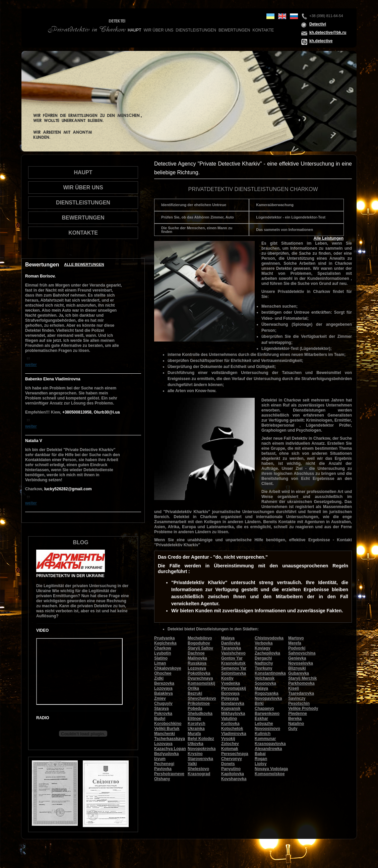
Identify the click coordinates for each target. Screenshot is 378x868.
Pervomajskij (234, 688)
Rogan (261, 759)
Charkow (163, 648)
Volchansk (265, 678)
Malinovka (197, 658)
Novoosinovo (267, 729)
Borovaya (230, 693)
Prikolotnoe (199, 703)
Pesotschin (299, 703)
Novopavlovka (268, 698)
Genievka (297, 658)
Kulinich (263, 734)
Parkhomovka (301, 683)
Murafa (194, 734)
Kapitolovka (233, 774)
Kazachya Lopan (170, 749)
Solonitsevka (234, 673)
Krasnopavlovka (270, 744)
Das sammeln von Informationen (285, 230)
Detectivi (318, 24)
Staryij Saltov (200, 648)
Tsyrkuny (263, 668)
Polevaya (230, 698)
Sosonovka (265, 683)
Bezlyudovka (166, 754)
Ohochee (163, 673)
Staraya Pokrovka (163, 711)
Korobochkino (168, 724)
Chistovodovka (269, 638)
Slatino (161, 658)
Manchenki (165, 734)
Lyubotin (163, 653)
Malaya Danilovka (231, 641)
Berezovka (164, 683)
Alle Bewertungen (84, 264)
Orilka (193, 688)
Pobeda (195, 708)
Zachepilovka (267, 653)
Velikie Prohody (303, 708)
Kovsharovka (234, 779)
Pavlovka (163, 769)
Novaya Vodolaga (271, 769)
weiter (31, 365)
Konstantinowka (270, 673)
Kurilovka (230, 724)
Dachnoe (196, 653)
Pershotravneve (169, 774)
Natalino (296, 724)
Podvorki (297, 648)
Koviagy (263, 648)
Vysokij (228, 739)
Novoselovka (301, 663)
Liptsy (261, 764)
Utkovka (196, 744)
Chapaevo (264, 708)
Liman (160, 663)
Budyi (160, 719)
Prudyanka (164, 638)
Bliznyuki (297, 668)
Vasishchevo (233, 653)
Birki (259, 703)
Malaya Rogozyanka (267, 691)
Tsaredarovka (301, 693)
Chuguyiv (163, 703)
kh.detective (321, 41)
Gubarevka (299, 673)
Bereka (295, 719)
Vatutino (229, 719)
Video (42, 630)
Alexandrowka (268, 749)
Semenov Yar (234, 668)
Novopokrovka (202, 749)
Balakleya (163, 693)
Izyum (160, 759)
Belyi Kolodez (201, 739)
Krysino (195, 754)
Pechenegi (164, 764)
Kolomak (230, 749)
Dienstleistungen (196, 30)
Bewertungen (234, 30)
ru (294, 16)
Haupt (135, 30)
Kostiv (227, 678)
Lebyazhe (264, 724)
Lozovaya (163, 688)
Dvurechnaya (200, 678)
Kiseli (294, 688)
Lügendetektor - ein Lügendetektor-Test (291, 217)
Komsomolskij (201, 683)
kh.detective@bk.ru (328, 33)
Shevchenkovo (202, 698)
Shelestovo (198, 769)
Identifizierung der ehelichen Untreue (194, 205)
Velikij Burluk (167, 729)
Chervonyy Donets (232, 761)
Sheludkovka (200, 714)
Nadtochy (264, 663)
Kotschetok (232, 729)
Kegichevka (165, 643)
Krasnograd (199, 774)
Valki (192, 764)
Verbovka (264, 643)
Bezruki (195, 693)
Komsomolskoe (270, 774)
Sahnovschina (302, 653)
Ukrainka (196, 729)
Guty (293, 729)
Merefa (295, 643)
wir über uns (159, 30)
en (282, 16)
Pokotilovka (199, 673)
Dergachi (263, 658)
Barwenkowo (267, 714)
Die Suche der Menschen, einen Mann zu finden (197, 230)
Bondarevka (233, 703)
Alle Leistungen (329, 238)
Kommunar (265, 739)
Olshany (162, 779)
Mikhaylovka (233, 714)
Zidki (159, 678)
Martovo (296, 638)
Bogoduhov (199, 643)
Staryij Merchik (302, 678)
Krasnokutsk (233, 663)
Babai (260, 754)
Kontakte (263, 30)
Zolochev (230, 744)
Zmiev (160, 698)
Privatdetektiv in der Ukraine (70, 576)
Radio (43, 718)
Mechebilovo (200, 638)
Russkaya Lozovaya (197, 666)
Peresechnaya (235, 754)
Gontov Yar (232, 658)
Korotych (197, 724)
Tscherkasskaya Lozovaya (170, 741)
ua (270, 16)
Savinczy (297, 698)
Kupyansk (231, 708)
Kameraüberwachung (275, 205)
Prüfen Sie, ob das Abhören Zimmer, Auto (198, 217)
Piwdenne (298, 714)
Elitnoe (194, 719)
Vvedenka (231, 683)
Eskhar (261, 719)
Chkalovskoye (168, 668)
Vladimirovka (234, 734)
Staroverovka (200, 759)
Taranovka (231, 648)
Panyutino (231, 769)
